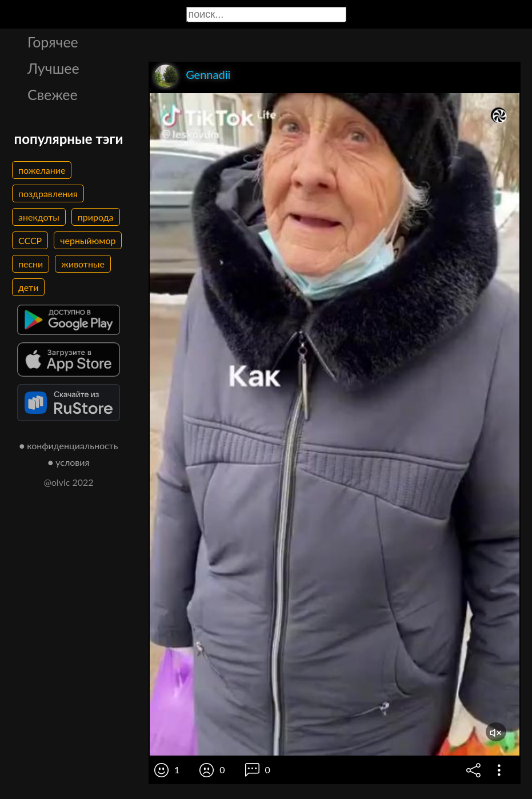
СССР (30, 240)
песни (31, 264)
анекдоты (39, 217)
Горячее (53, 42)
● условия (69, 462)
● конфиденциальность (69, 446)
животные (83, 264)
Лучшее (53, 68)
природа (96, 217)
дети (28, 287)
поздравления (48, 193)
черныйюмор (88, 240)
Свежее (53, 94)
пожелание (42, 170)
